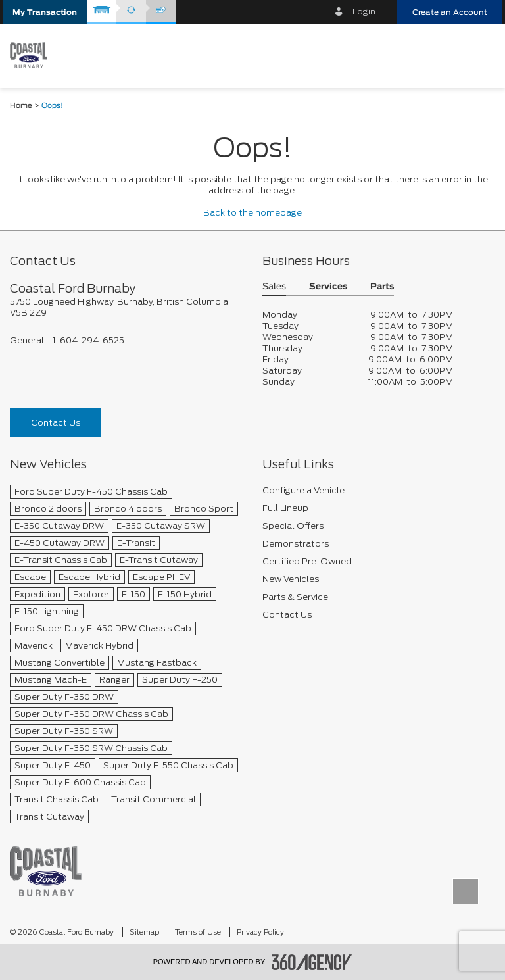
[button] (45, 12)
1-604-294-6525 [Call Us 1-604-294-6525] (88, 340)
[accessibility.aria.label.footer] (312, 962)
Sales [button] (274, 287)
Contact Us (56, 423)
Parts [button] (382, 287)
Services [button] (328, 287)
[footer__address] (126, 307)
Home (21, 106)
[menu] (482, 55)
